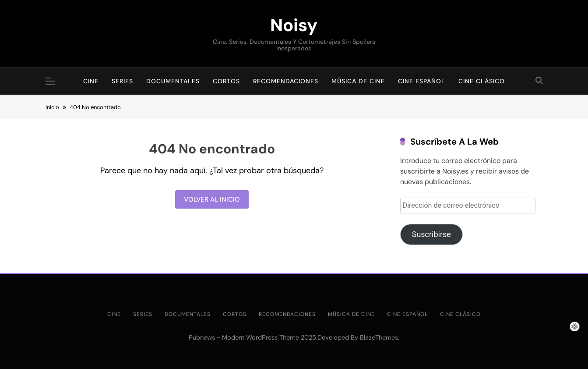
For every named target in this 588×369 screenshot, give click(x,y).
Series (122, 81)
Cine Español (422, 81)
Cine (91, 81)
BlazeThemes (379, 337)
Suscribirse (431, 234)
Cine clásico (482, 81)
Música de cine (358, 81)
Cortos (226, 81)
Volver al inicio (212, 199)
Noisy (294, 25)
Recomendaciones (286, 81)
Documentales (173, 81)
